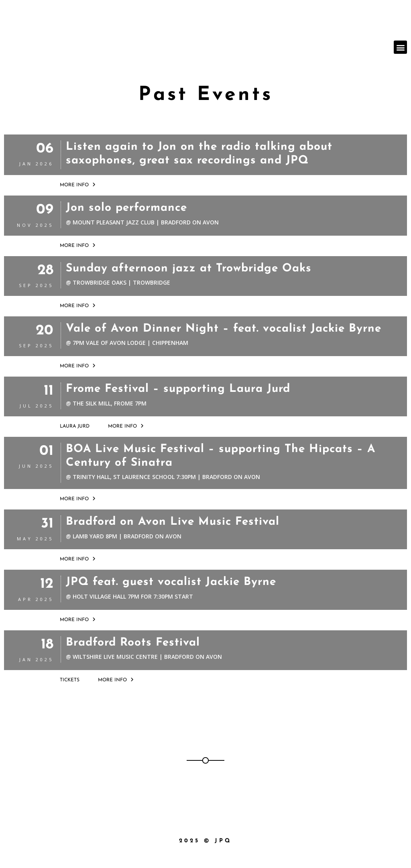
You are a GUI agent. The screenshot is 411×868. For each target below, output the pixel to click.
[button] (400, 47)
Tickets (70, 680)
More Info (78, 185)
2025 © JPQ (205, 841)
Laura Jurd (75, 426)
